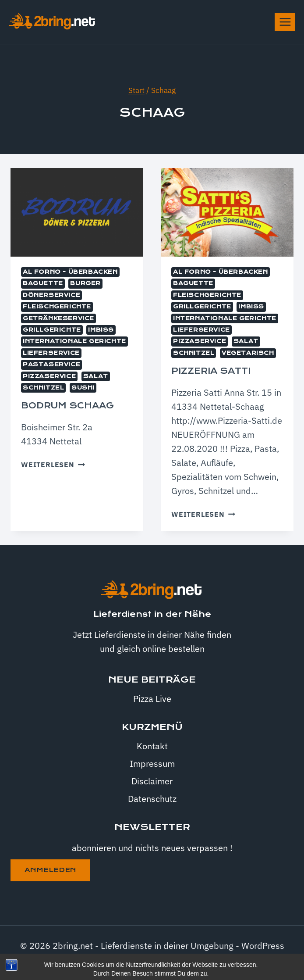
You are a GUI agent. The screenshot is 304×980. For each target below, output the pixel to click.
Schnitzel (43, 388)
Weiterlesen (53, 465)
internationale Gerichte (74, 341)
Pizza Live (152, 699)
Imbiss (101, 330)
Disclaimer (152, 781)
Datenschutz (152, 799)
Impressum (152, 764)
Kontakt (152, 746)
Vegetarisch (248, 353)
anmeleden (50, 870)
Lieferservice (51, 353)
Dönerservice (51, 295)
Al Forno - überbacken (70, 272)
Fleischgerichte (57, 307)
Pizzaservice (49, 376)
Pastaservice (51, 365)
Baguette (43, 283)
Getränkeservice (58, 318)
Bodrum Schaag (67, 406)
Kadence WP (175, 960)
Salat (96, 376)
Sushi (83, 388)
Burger (85, 283)
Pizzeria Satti (211, 371)
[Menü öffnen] (285, 22)
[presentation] (77, 212)
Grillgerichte (52, 330)
